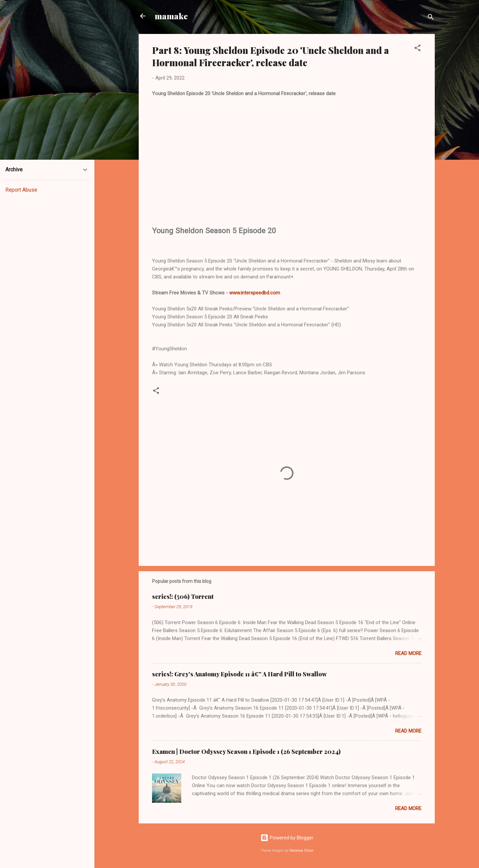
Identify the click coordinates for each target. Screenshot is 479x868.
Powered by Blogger (287, 838)
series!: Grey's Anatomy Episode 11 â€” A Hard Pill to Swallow (239, 674)
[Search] (431, 18)
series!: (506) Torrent (183, 597)
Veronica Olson (301, 851)
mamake (171, 16)
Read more (408, 653)
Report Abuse (21, 190)
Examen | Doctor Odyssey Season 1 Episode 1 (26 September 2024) (246, 752)
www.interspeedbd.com (255, 293)
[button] (417, 49)
